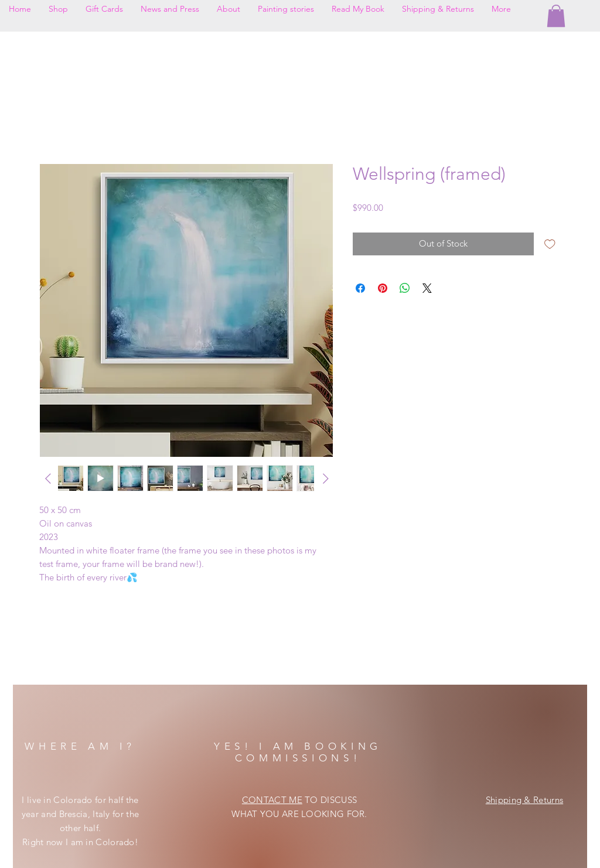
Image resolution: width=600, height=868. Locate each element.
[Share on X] (427, 288)
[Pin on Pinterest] (383, 288)
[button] (556, 16)
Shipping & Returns (524, 800)
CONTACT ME (272, 800)
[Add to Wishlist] (550, 244)
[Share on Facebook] (360, 288)
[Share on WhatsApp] (405, 288)
